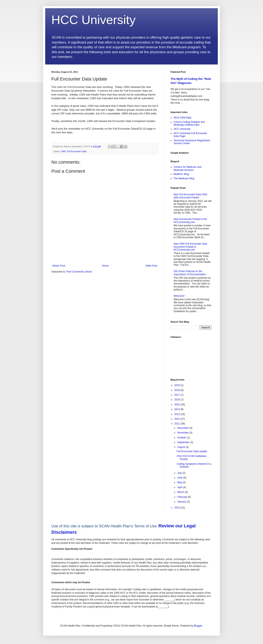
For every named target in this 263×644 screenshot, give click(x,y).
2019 (178, 385)
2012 (178, 419)
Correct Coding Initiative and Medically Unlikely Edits (189, 123)
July (180, 473)
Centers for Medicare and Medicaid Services (187, 168)
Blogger (198, 626)
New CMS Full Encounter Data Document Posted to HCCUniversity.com (190, 247)
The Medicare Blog (184, 178)
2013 (178, 414)
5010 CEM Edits (183, 118)
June (180, 478)
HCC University (93, 20)
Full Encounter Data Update (192, 451)
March (181, 492)
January (182, 502)
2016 (178, 400)
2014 (178, 409)
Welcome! (179, 296)
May (180, 482)
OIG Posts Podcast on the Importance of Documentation (190, 273)
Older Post (151, 266)
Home (105, 266)
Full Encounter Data (77, 151)
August (182, 447)
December (183, 428)
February (183, 497)
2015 (178, 405)
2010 (178, 508)
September (184, 442)
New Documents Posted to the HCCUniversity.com (190, 221)
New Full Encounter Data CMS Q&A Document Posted (190, 196)
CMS (63, 151)
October (182, 438)
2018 (178, 390)
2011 (178, 424)
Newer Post (59, 266)
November (183, 433)
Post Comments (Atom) (79, 272)
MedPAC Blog (181, 174)
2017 (178, 395)
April (180, 487)
